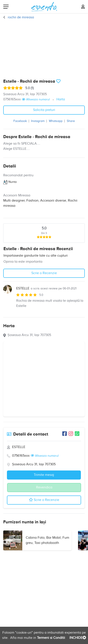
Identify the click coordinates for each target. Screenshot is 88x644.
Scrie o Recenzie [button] (44, 273)
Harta (61, 99)
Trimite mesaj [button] (44, 475)
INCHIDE (77, 638)
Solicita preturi (44, 110)
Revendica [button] (44, 487)
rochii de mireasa (20, 17)
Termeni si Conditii (51, 638)
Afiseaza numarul (36, 99)
